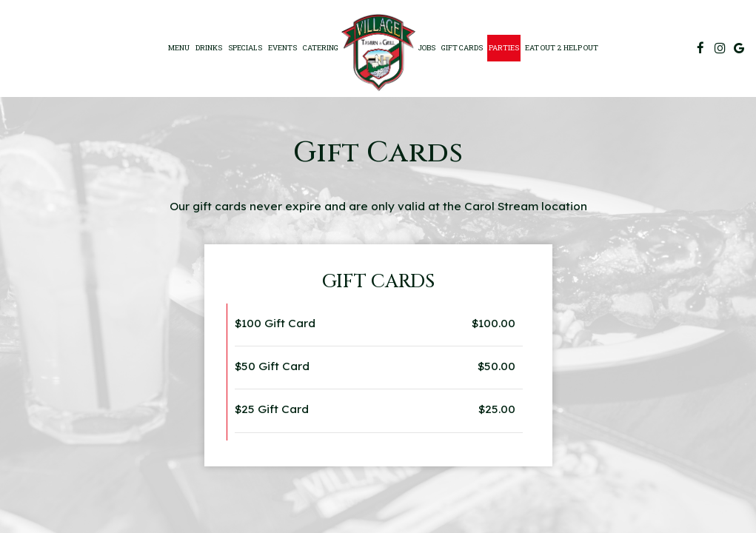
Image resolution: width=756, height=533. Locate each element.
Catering (321, 48)
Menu (179, 48)
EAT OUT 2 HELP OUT (562, 48)
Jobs (427, 48)
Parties (504, 48)
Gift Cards (462, 48)
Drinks (209, 48)
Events (282, 48)
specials (245, 48)
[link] (378, 53)
